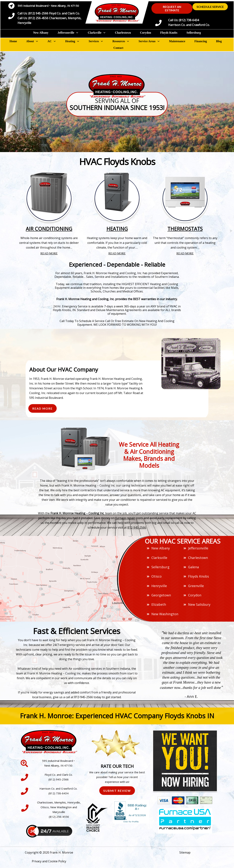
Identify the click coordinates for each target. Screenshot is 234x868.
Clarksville (159, 558)
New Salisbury (199, 604)
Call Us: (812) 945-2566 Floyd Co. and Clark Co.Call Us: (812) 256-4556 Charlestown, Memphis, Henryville (49, 18)
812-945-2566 (137, 527)
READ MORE (49, 253)
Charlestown (198, 558)
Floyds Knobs (199, 576)
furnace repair (125, 518)
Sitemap (185, 852)
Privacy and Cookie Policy (49, 861)
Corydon (195, 595)
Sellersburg (160, 567)
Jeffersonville (198, 548)
